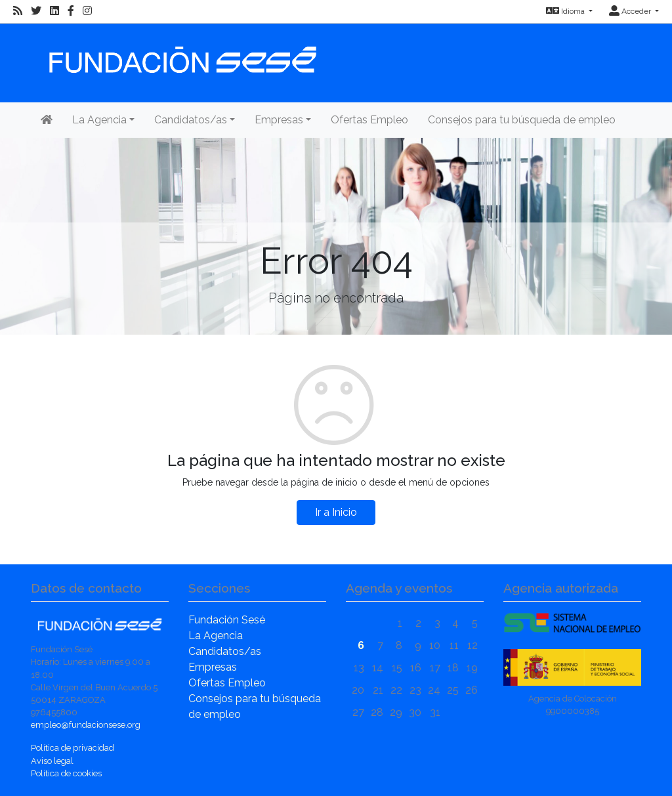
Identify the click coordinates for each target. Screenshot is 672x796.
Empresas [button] (279, 120)
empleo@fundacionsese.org (86, 725)
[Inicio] (181, 53)
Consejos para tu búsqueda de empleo (522, 120)
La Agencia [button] (99, 120)
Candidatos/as (225, 651)
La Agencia (216, 636)
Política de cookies (66, 773)
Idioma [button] (566, 11)
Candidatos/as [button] (191, 120)
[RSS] (18, 11)
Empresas (213, 667)
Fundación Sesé (227, 620)
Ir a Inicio (336, 512)
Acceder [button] (631, 11)
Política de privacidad (73, 748)
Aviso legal (52, 761)
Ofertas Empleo (369, 120)
